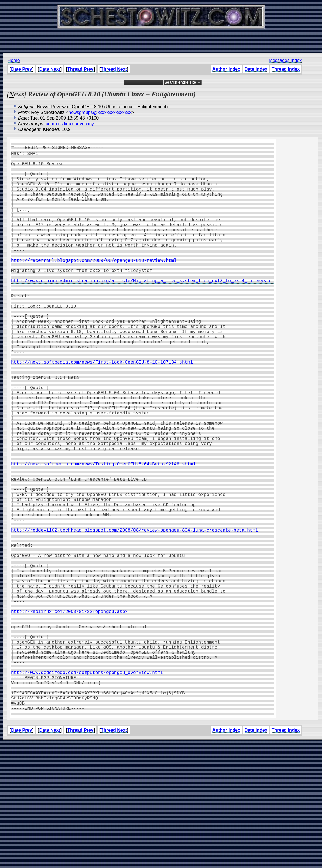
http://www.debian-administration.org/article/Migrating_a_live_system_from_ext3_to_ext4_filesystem (143, 310)
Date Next (50, 69)
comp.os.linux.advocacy (70, 124)
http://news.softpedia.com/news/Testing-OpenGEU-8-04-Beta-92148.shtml (103, 534)
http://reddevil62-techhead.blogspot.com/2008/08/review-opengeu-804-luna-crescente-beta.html (135, 615)
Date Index (256, 69)
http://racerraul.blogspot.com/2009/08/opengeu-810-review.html (94, 285)
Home (14, 60)
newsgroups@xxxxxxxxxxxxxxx (100, 112)
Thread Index (286, 69)
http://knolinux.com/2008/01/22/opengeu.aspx (69, 714)
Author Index (226, 69)
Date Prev (21, 69)
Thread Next (114, 69)
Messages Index (285, 60)
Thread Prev (80, 69)
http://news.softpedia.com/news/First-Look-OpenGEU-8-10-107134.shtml (102, 409)
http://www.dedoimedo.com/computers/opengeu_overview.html (87, 789)
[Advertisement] (161, 40)
